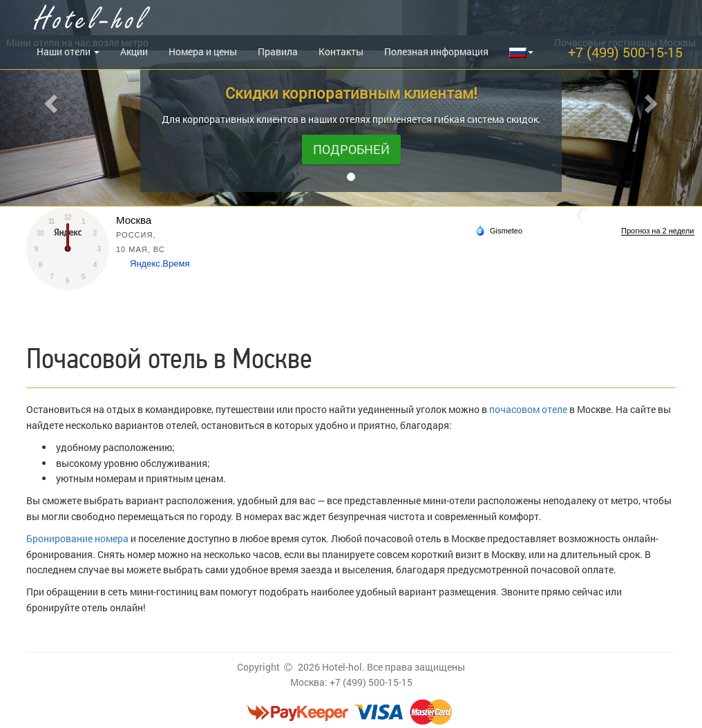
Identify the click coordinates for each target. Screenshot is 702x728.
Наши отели (68, 51)
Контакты (341, 51)
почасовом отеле (528, 409)
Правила (278, 51)
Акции (134, 51)
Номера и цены (203, 51)
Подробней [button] (351, 149)
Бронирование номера (77, 538)
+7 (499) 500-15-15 (625, 52)
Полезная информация (436, 51)
